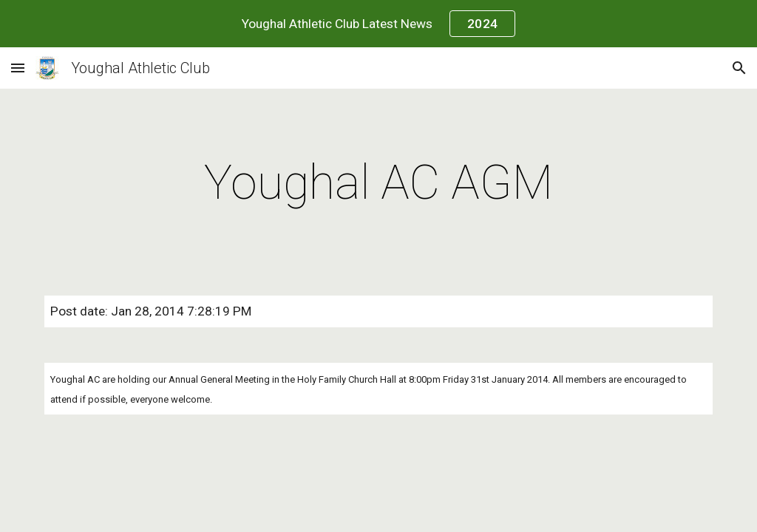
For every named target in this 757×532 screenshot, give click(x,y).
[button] (18, 68)
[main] (378, 183)
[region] (378, 24)
